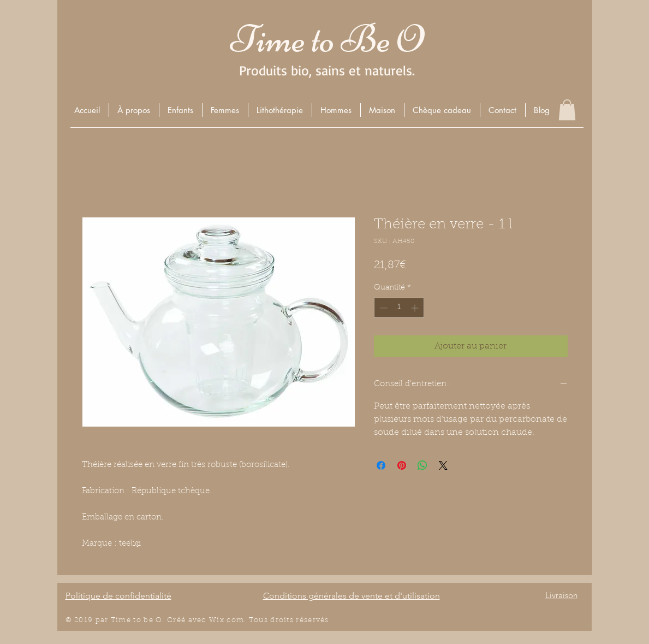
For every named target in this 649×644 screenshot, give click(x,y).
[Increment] (416, 308)
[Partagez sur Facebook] (381, 465)
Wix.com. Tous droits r (254, 620)
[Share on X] (443, 465)
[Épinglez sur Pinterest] (402, 465)
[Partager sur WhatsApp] (422, 465)
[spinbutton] (399, 308)
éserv (310, 620)
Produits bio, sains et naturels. (327, 70)
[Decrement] (382, 308)
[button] (180, 110)
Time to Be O (327, 39)
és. (326, 620)
